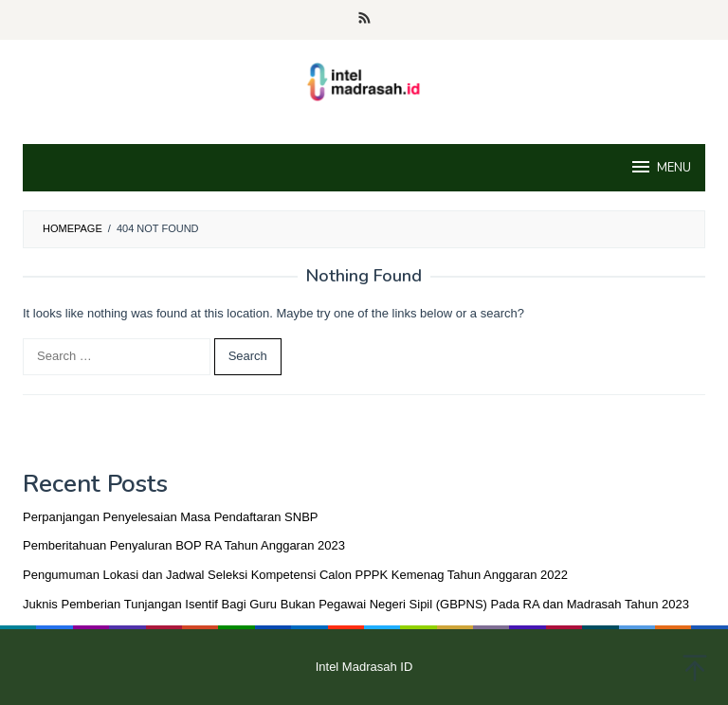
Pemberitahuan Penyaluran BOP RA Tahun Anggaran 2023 (184, 545)
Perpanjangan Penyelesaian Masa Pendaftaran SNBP (171, 517)
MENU (660, 167)
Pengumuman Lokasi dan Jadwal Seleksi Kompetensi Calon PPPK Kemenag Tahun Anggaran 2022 (295, 575)
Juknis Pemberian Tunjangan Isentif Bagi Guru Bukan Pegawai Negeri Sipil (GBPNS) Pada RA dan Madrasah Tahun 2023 (356, 604)
